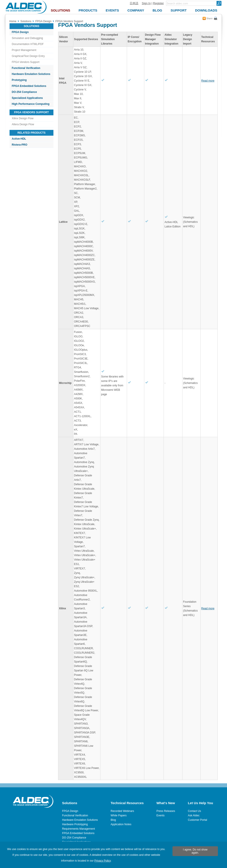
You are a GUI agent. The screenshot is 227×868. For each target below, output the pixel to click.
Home (13, 21)
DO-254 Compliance (24, 92)
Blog (113, 820)
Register (159, 3)
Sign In (146, 3)
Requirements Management (78, 829)
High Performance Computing (31, 104)
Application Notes (121, 824)
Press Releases (166, 811)
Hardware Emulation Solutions (31, 74)
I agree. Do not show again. (195, 851)
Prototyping (19, 80)
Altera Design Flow (23, 124)
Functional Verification (26, 68)
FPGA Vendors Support (26, 62)
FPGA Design (20, 32)
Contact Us (194, 811)
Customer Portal (197, 820)
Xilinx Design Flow (23, 118)
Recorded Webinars (122, 811)
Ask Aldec (194, 815)
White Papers (119, 815)
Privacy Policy (103, 861)
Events (161, 815)
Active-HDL (19, 139)
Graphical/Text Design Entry (28, 56)
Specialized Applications (27, 98)
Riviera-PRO (20, 145)
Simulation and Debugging (27, 38)
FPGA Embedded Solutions (29, 86)
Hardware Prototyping (75, 824)
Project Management (24, 50)
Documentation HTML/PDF (28, 44)
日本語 (134, 3)
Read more (208, 81)
